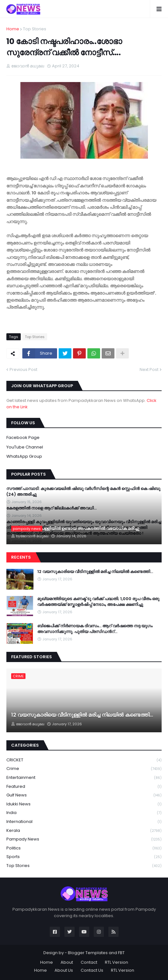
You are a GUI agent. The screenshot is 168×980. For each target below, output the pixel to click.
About (67, 962)
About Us (64, 970)
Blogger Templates (88, 953)
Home (13, 29)
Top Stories (35, 29)
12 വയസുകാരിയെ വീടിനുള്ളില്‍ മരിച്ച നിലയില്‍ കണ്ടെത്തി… (95, 572)
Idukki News (84, 804)
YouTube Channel (25, 447)
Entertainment (84, 778)
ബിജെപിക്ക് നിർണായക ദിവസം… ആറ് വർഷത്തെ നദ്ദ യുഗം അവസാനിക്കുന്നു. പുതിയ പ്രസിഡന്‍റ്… (95, 629)
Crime (84, 769)
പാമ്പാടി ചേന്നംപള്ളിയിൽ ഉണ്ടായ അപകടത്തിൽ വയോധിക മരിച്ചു (75, 529)
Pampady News (84, 839)
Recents (21, 557)
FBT (121, 953)
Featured (84, 787)
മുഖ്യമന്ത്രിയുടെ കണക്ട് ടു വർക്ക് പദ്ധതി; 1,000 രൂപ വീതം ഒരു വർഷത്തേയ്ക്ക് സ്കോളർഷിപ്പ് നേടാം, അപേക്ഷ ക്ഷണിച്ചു (98, 602)
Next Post (149, 369)
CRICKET (84, 760)
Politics (84, 848)
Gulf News (84, 795)
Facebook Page (23, 437)
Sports (84, 857)
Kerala (84, 831)
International (84, 822)
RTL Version (117, 962)
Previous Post (23, 369)
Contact (89, 962)
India (84, 813)
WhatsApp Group (24, 456)
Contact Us (92, 970)
